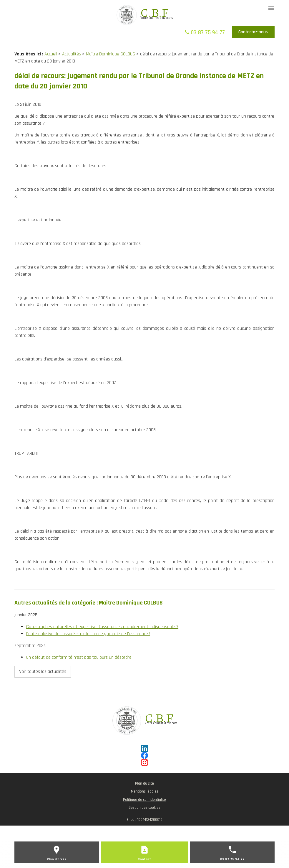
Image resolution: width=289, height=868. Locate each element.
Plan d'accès (57, 859)
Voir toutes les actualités (43, 672)
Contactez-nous (253, 32)
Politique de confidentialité (144, 800)
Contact (144, 859)
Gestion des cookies (144, 808)
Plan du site (144, 783)
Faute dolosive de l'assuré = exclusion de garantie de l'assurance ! (88, 634)
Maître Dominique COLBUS (111, 54)
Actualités (72, 54)
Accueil (51, 54)
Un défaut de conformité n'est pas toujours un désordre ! (80, 657)
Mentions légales (145, 791)
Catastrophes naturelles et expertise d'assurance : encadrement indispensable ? (102, 627)
